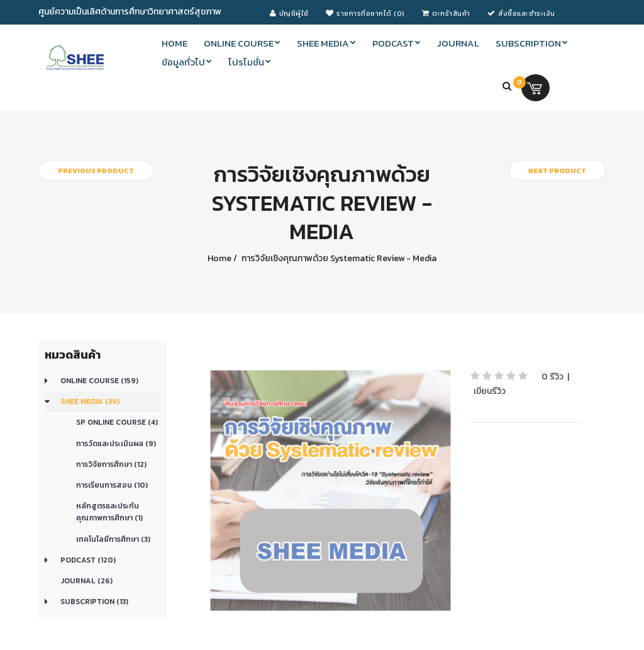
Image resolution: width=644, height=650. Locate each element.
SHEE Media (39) (90, 401)
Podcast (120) (88, 560)
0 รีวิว (552, 377)
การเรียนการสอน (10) (112, 485)
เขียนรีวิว (490, 391)
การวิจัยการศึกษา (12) (111, 464)
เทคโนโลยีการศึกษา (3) (113, 539)
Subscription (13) (94, 602)
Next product (557, 171)
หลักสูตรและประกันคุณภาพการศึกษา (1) (109, 512)
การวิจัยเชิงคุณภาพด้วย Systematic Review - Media (338, 258)
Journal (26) (86, 581)
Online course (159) (99, 381)
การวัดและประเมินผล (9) (116, 444)
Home (219, 258)
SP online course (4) (117, 422)
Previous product (96, 171)
